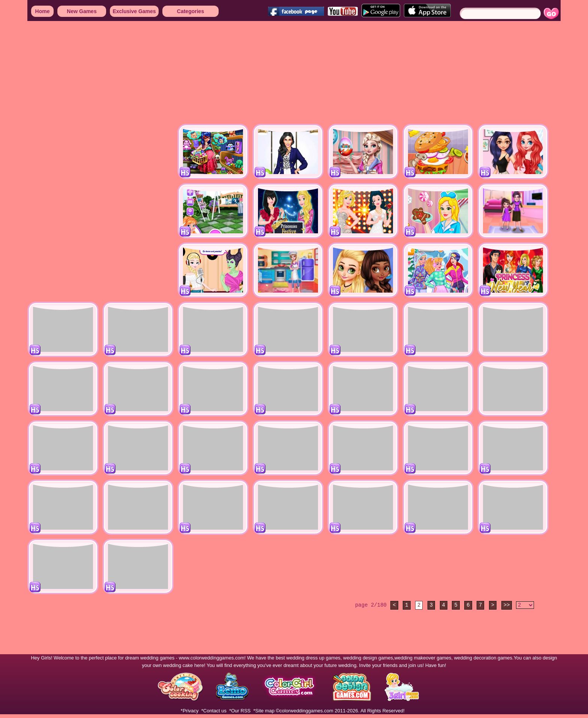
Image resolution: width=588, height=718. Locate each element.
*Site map (264, 711)
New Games (82, 11)
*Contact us (214, 711)
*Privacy (190, 711)
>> (507, 605)
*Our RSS (240, 711)
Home (43, 11)
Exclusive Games (134, 11)
